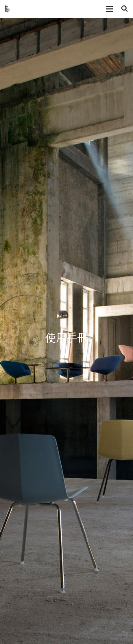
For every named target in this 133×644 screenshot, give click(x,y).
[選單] (109, 9)
